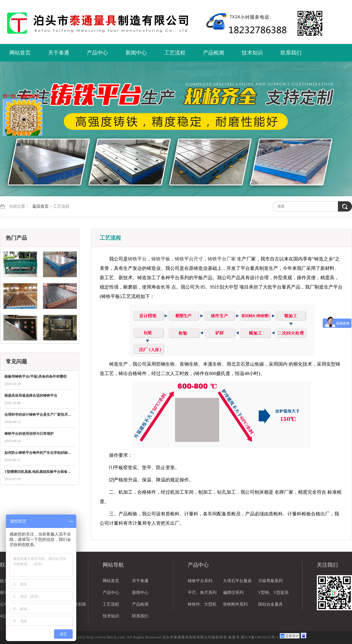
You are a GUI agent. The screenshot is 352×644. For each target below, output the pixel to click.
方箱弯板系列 (270, 581)
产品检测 (214, 53)
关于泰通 (59, 53)
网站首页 (20, 53)
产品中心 (97, 53)
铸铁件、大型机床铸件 (202, 606)
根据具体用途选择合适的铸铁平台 (31, 396)
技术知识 (252, 53)
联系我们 (291, 53)
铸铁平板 (161, 259)
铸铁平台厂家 (222, 259)
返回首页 (40, 206)
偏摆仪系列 (233, 593)
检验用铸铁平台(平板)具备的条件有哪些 (35, 376)
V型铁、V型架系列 (273, 594)
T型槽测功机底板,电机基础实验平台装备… (38, 472)
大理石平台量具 (237, 581)
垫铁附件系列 (235, 604)
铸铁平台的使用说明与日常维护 (29, 434)
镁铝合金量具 (270, 604)
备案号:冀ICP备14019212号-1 (253, 637)
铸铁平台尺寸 (189, 259)
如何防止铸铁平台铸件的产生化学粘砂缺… (38, 453)
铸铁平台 (137, 259)
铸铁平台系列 (200, 581)
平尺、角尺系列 (202, 593)
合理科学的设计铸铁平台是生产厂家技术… (38, 415)
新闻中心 (136, 53)
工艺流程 (175, 53)
